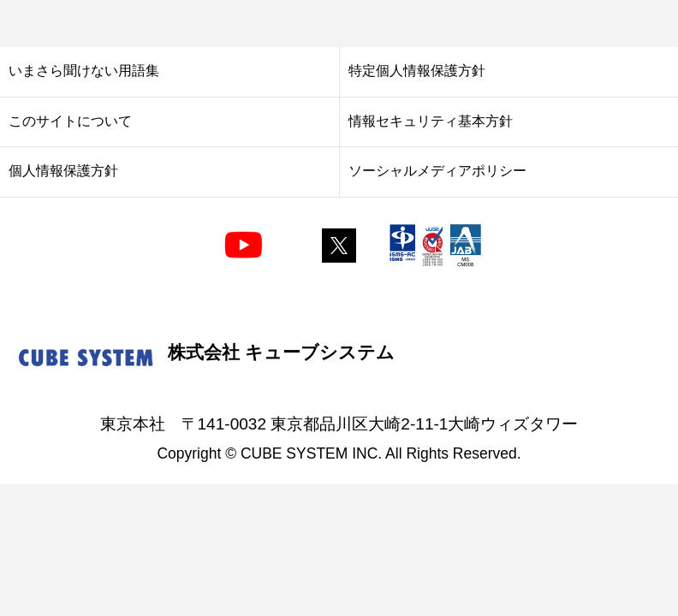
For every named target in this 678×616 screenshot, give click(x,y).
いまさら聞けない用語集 (84, 70)
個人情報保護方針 (63, 170)
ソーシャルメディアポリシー (437, 170)
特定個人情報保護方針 (417, 70)
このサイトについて (70, 121)
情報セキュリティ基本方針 (431, 121)
